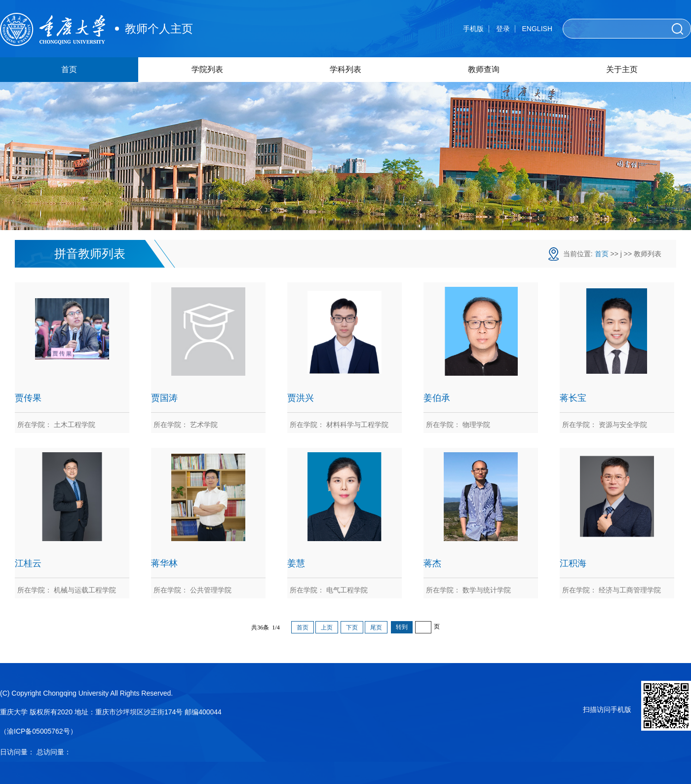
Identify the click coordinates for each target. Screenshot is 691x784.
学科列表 (345, 69)
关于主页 (622, 69)
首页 (69, 69)
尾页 (376, 627)
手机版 (473, 29)
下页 (352, 627)
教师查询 (484, 69)
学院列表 (207, 69)
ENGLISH (537, 29)
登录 (503, 29)
